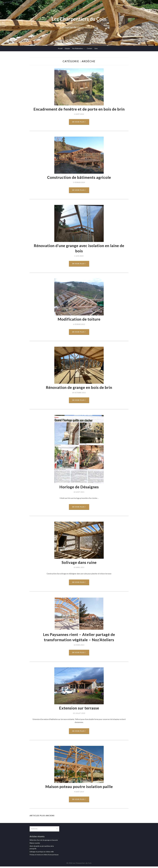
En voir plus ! (79, 122)
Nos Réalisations (78, 48)
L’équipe (67, 48)
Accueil (60, 48)
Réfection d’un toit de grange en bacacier (44, 841)
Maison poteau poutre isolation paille (79, 788)
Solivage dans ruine (79, 563)
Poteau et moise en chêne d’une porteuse (44, 856)
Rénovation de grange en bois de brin (79, 388)
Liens (96, 48)
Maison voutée (35, 844)
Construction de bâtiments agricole (79, 178)
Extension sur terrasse (79, 709)
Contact (89, 48)
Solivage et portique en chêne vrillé (42, 853)
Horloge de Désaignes (79, 488)
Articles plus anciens (42, 817)
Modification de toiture (79, 320)
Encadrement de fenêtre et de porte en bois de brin (79, 109)
